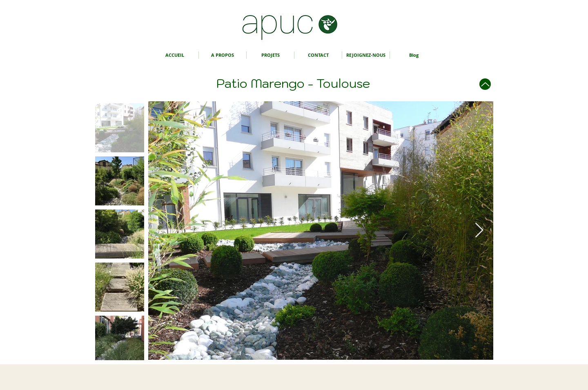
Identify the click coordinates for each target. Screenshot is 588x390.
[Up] (485, 84)
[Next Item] (479, 231)
